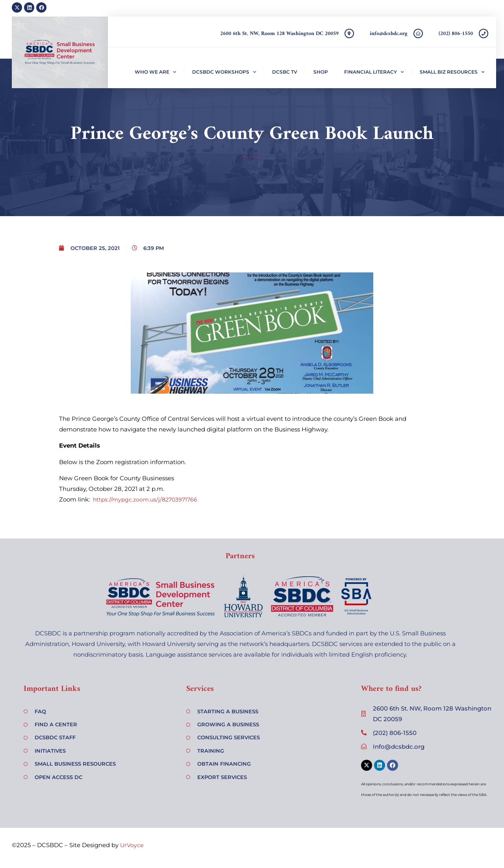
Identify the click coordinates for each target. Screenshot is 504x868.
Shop (321, 72)
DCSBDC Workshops (224, 72)
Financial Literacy (374, 72)
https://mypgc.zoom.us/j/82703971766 (145, 500)
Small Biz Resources (452, 72)
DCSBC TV (285, 72)
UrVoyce (132, 845)
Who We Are (155, 72)
